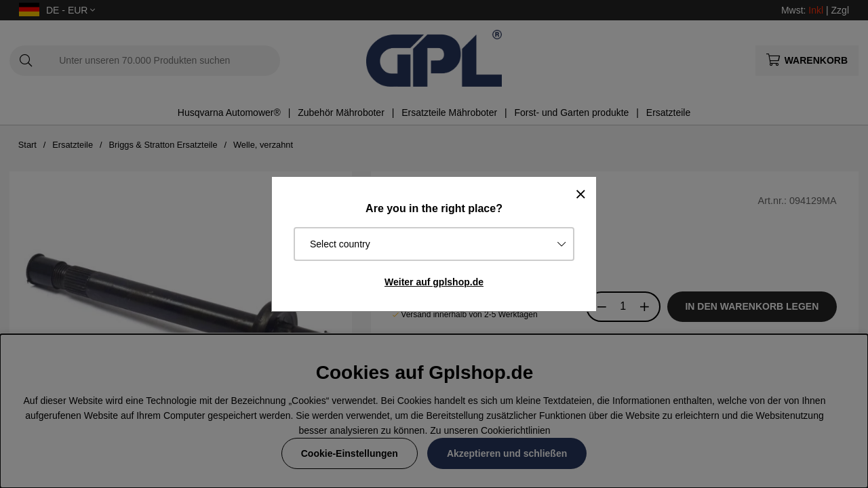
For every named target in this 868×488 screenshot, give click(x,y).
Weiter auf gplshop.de (434, 282)
